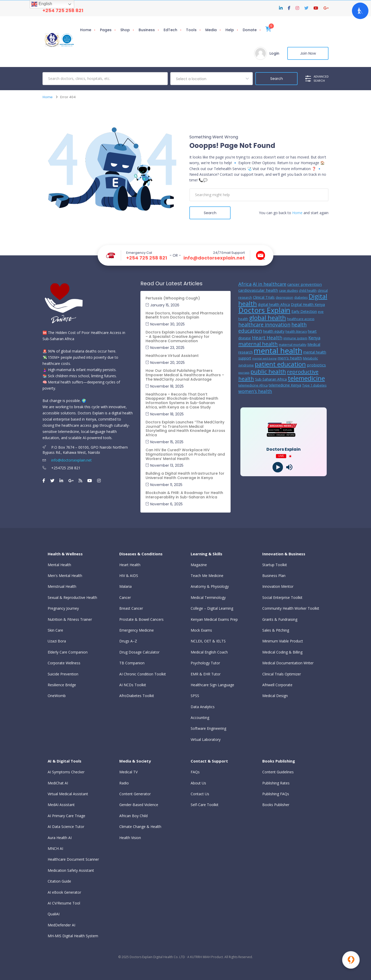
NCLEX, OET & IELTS (208, 641)
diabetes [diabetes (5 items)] (301, 298)
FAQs (195, 772)
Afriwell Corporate (277, 685)
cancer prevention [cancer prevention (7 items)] (305, 284)
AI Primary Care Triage (66, 816)
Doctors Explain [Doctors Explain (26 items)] (264, 310)
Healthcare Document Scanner (73, 859)
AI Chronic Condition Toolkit (143, 674)
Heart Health (130, 565)
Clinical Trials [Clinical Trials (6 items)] (264, 297)
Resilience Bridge (62, 685)
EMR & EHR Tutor (206, 674)
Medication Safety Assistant (71, 870)
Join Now (308, 53)
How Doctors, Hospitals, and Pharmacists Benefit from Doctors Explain (184, 315)
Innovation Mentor (278, 586)
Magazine (199, 565)
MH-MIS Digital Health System (73, 936)
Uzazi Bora (57, 641)
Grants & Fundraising (280, 619)
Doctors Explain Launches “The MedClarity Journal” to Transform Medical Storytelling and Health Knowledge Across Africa (185, 429)
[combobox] (212, 79)
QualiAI (54, 914)
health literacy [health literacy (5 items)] (296, 332)
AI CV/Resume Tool (64, 903)
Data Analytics (203, 707)
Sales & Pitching (276, 630)
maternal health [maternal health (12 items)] (258, 344)
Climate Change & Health (140, 827)
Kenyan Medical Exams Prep (214, 619)
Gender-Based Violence (139, 805)
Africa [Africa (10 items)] (245, 284)
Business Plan (274, 576)
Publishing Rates (276, 783)
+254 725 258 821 (63, 10)
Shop (125, 30)
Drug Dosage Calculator (139, 652)
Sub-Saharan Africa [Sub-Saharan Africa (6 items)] (271, 379)
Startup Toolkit (275, 565)
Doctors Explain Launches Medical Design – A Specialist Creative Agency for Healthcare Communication (184, 337)
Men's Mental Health (65, 576)
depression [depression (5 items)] (284, 298)
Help (230, 30)
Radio (124, 783)
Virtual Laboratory (206, 739)
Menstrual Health (62, 586)
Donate (250, 30)
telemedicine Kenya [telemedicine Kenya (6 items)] (285, 385)
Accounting (200, 718)
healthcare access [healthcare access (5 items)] (301, 319)
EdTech (170, 30)
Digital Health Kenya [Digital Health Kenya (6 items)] (308, 304)
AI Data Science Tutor (66, 827)
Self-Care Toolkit (205, 805)
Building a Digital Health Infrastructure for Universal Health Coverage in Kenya (185, 476)
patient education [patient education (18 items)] (280, 364)
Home (86, 30)
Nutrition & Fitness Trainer (70, 619)
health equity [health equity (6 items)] (274, 331)
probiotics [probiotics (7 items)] (316, 365)
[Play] (278, 467)
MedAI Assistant (61, 805)
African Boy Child (133, 816)
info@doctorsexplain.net (214, 258)
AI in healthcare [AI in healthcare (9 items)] (269, 284)
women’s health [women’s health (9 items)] (255, 391)
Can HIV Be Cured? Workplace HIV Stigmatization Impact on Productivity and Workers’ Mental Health (185, 454)
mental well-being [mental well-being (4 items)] (264, 358)
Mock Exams (201, 630)
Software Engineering (208, 728)
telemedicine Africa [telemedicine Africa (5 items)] (253, 385)
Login (274, 53)
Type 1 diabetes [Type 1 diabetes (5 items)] (314, 385)
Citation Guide (59, 881)
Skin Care (55, 630)
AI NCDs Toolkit (133, 685)
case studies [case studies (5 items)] (288, 291)
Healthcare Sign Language (212, 685)
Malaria (125, 586)
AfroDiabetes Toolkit (137, 696)
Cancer (125, 597)
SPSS (195, 696)
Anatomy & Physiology (210, 586)
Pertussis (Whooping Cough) (173, 298)
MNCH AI (55, 848)
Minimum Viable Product (283, 641)
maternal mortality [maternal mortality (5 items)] (293, 345)
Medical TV (128, 772)
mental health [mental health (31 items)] (278, 351)
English (42, 4)
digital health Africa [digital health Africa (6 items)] (274, 304)
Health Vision (130, 838)
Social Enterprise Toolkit (282, 597)
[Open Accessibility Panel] (360, 11)
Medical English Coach (209, 652)
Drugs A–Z (128, 641)
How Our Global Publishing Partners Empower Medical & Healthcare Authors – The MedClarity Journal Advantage (185, 375)
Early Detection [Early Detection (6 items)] (304, 311)
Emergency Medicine (137, 630)
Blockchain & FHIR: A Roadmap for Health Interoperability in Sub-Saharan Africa (184, 495)
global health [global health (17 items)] (268, 318)
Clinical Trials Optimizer (282, 674)
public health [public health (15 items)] (268, 371)
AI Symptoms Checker (66, 772)
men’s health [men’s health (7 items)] (290, 358)
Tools (191, 30)
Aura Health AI (60, 838)
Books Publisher (276, 805)
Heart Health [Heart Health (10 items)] (267, 337)
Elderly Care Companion (68, 652)
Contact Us (200, 794)
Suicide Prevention (63, 674)
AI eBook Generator (64, 892)
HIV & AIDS (129, 576)
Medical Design (275, 696)
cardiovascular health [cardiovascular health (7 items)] (258, 290)
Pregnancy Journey (63, 608)
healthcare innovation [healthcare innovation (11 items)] (264, 325)
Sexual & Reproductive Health (72, 597)
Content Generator (135, 794)
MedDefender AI (61, 925)
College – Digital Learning (212, 608)
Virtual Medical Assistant (68, 794)
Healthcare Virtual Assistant (172, 356)
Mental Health (59, 565)
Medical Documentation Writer (288, 663)
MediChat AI (58, 783)
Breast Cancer (131, 608)
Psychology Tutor (205, 663)
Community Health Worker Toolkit (291, 608)
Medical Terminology (208, 597)
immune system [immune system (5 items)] (295, 338)
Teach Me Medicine (207, 576)
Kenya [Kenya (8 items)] (314, 338)
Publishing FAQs (276, 794)
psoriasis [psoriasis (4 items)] (244, 373)
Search (210, 213)
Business (147, 30)
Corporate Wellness (64, 663)
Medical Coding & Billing (282, 652)
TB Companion (132, 663)
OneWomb (57, 696)
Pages (106, 30)
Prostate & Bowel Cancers (141, 619)
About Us (198, 783)
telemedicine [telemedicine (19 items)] (306, 378)
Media (211, 30)
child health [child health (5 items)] (308, 291)
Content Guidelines (278, 772)
